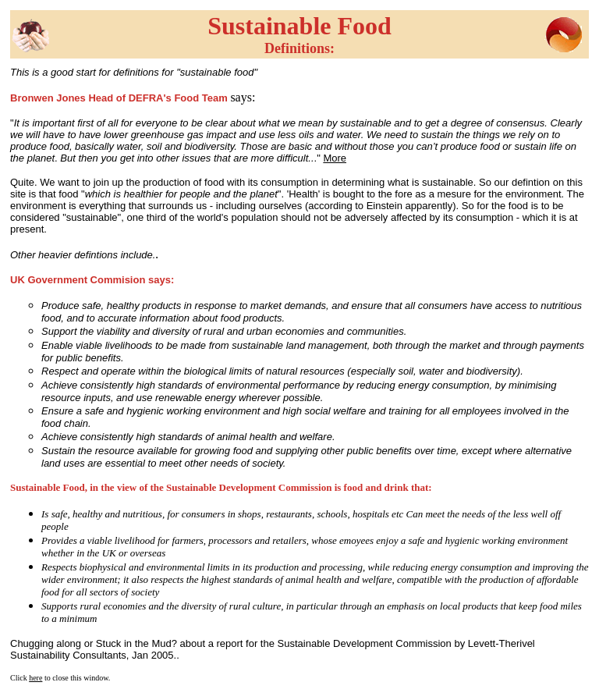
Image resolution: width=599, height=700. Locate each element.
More (335, 158)
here (35, 678)
